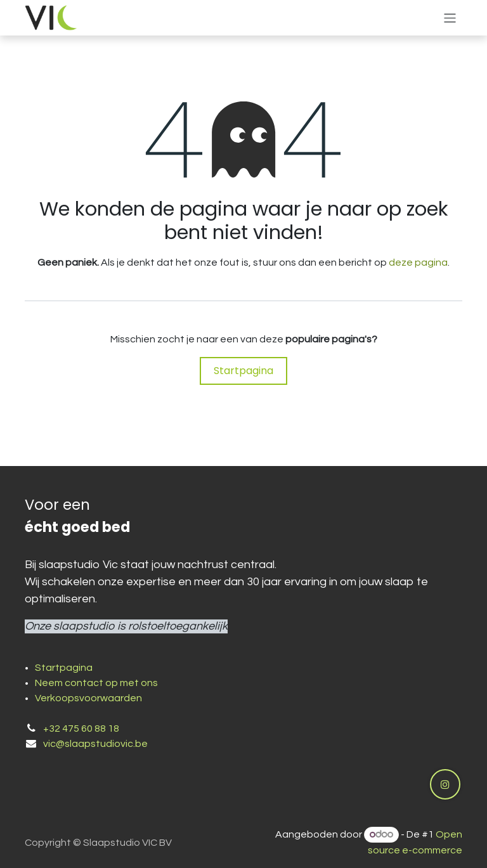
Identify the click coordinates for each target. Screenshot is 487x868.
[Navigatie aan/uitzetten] (450, 17)
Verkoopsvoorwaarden (88, 698)
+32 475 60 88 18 (81, 729)
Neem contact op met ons (96, 683)
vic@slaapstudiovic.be (95, 744)
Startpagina (243, 371)
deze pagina (418, 262)
